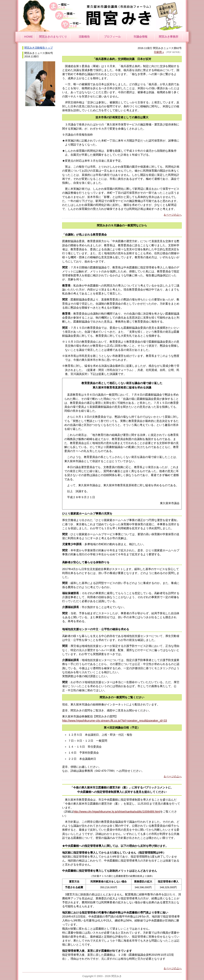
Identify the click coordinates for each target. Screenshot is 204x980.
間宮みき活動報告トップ (39, 48)
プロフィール (112, 37)
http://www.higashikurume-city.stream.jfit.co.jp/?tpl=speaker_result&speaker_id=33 (115, 721)
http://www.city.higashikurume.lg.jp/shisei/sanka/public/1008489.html (117, 812)
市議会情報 (140, 37)
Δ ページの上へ (173, 215)
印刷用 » (159, 52)
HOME (28, 37)
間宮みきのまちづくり (53, 37)
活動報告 (84, 37)
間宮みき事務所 (169, 37)
